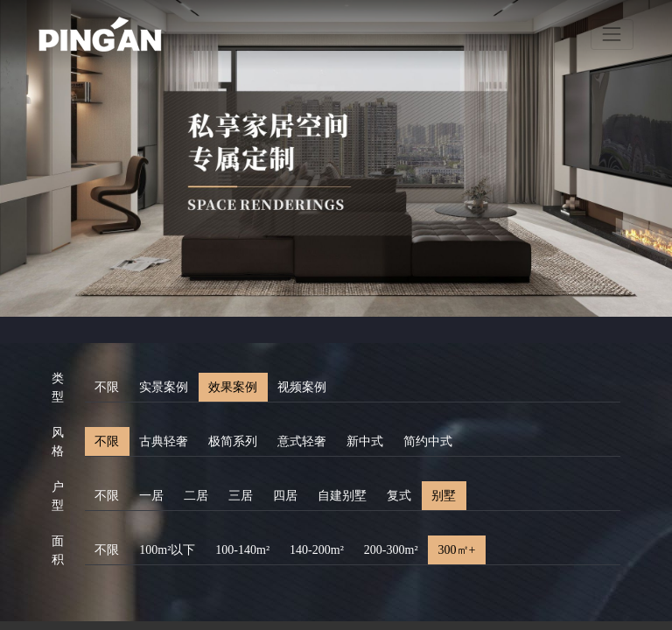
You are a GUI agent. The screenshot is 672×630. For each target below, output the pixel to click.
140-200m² (317, 550)
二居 (196, 496)
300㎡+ (457, 550)
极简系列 (233, 441)
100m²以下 (167, 550)
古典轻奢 (164, 441)
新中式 (365, 441)
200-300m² (391, 550)
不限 (107, 387)
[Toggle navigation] (612, 35)
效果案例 (233, 387)
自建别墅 (342, 496)
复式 (399, 496)
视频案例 (302, 387)
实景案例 (164, 387)
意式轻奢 (302, 441)
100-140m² (242, 550)
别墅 (444, 496)
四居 (285, 496)
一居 (151, 496)
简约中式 (428, 441)
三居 (241, 496)
